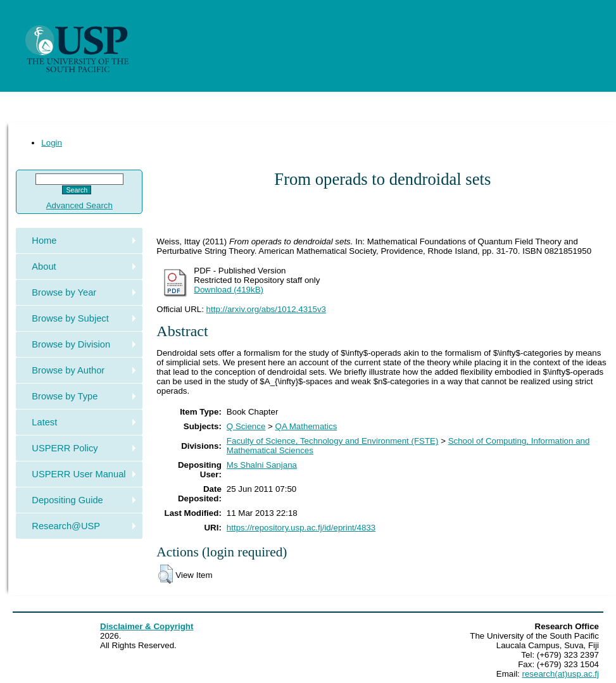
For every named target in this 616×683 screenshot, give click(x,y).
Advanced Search (79, 205)
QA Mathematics (306, 426)
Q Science (246, 426)
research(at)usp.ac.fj (561, 674)
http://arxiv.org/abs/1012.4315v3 (266, 309)
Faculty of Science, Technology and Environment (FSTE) (333, 441)
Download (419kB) (229, 290)
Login (52, 143)
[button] (166, 574)
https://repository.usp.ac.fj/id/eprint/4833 (301, 528)
